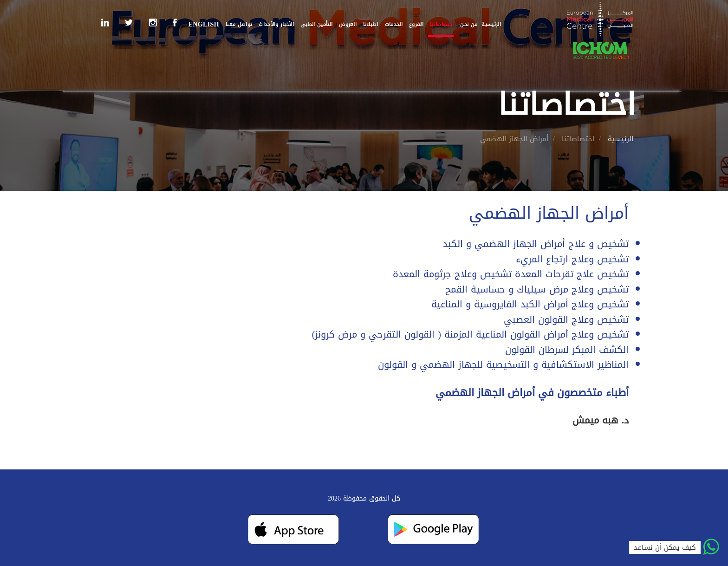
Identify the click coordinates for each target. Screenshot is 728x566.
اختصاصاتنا (442, 24)
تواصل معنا (239, 24)
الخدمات (394, 24)
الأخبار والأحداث (276, 24)
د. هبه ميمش (601, 420)
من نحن (469, 24)
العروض (348, 24)
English (204, 24)
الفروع (416, 24)
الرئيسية (491, 24)
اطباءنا (370, 24)
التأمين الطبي (316, 24)
